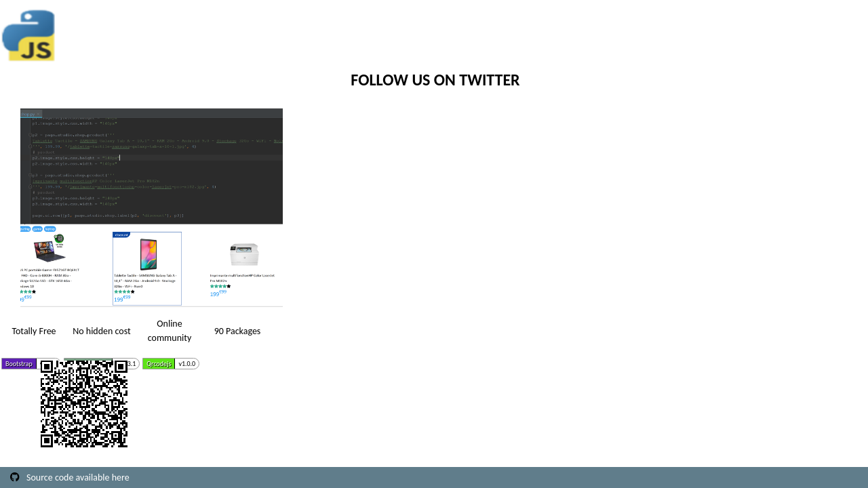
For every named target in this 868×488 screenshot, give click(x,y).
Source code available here (78, 477)
